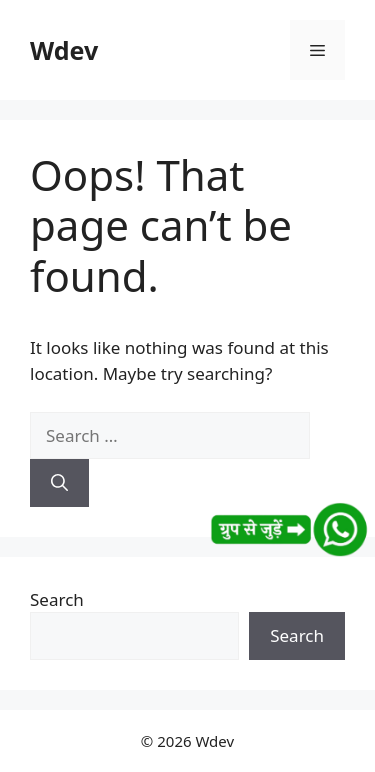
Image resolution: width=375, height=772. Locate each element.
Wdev (64, 50)
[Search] (59, 483)
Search (57, 599)
